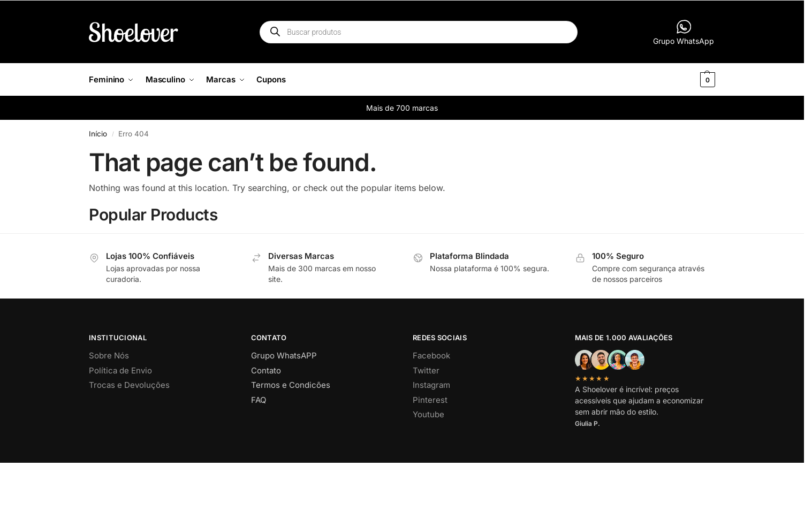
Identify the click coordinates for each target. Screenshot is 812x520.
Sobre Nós (109, 355)
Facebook (431, 355)
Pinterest (430, 400)
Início (98, 134)
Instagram (431, 385)
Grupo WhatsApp (684, 32)
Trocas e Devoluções (129, 385)
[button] (690, 80)
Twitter (426, 370)
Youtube (428, 414)
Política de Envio (120, 370)
